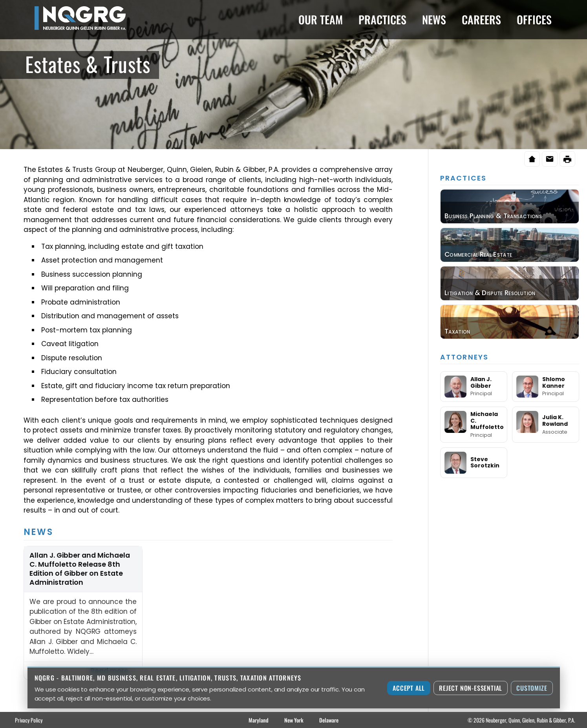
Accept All (409, 688)
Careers (481, 19)
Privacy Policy (29, 720)
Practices (382, 19)
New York (294, 720)
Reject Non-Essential (471, 688)
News (434, 19)
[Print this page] (567, 159)
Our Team (321, 19)
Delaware (329, 720)
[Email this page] (550, 159)
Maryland (259, 720)
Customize (532, 688)
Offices (534, 19)
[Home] (532, 159)
